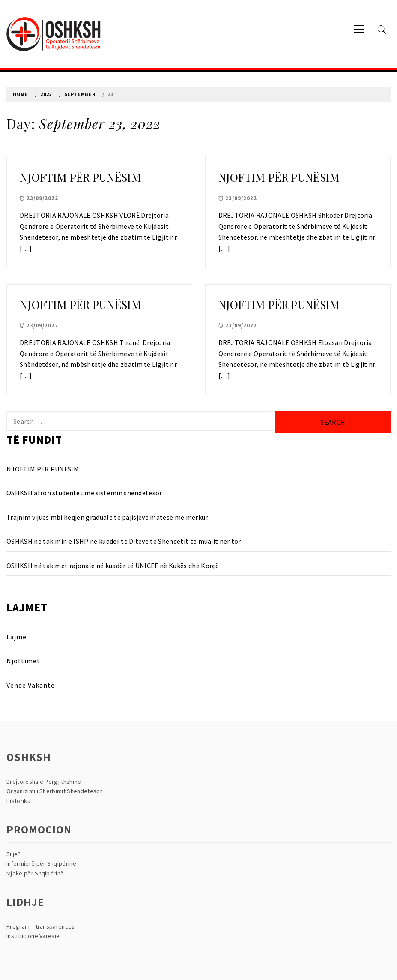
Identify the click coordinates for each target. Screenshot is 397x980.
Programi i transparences (41, 926)
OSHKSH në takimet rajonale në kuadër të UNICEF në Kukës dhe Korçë (113, 566)
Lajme (16, 637)
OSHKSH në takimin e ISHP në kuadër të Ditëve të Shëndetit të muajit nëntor (124, 541)
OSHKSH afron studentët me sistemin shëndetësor (84, 493)
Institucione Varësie (33, 936)
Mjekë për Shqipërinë (35, 873)
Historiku (18, 801)
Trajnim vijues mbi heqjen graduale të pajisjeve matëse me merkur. (108, 517)
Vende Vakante (31, 685)
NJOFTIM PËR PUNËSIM (81, 177)
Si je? (13, 854)
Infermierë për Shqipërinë (41, 863)
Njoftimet (23, 661)
